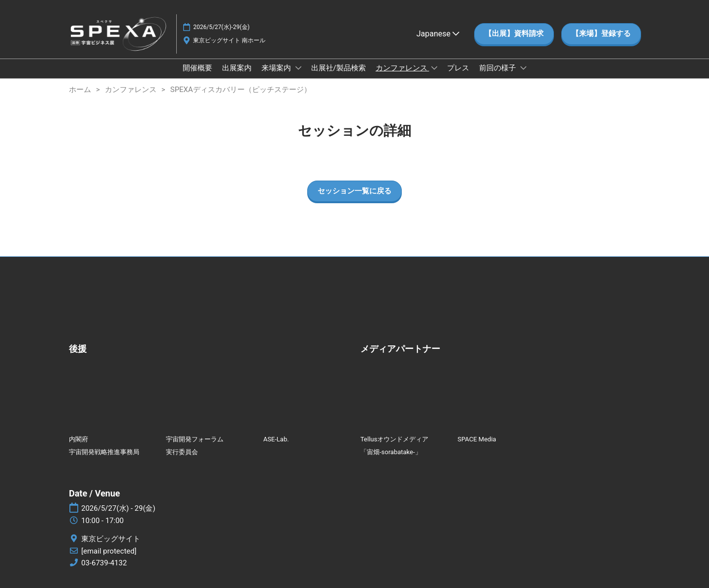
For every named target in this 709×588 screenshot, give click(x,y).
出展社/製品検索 (338, 68)
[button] (514, 34)
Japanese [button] (438, 34)
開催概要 (197, 68)
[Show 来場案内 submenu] (298, 68)
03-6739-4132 (104, 563)
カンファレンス (403, 68)
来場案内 (277, 68)
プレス (458, 68)
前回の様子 (499, 68)
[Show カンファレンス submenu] (434, 68)
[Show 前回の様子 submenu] (523, 68)
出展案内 (237, 68)
